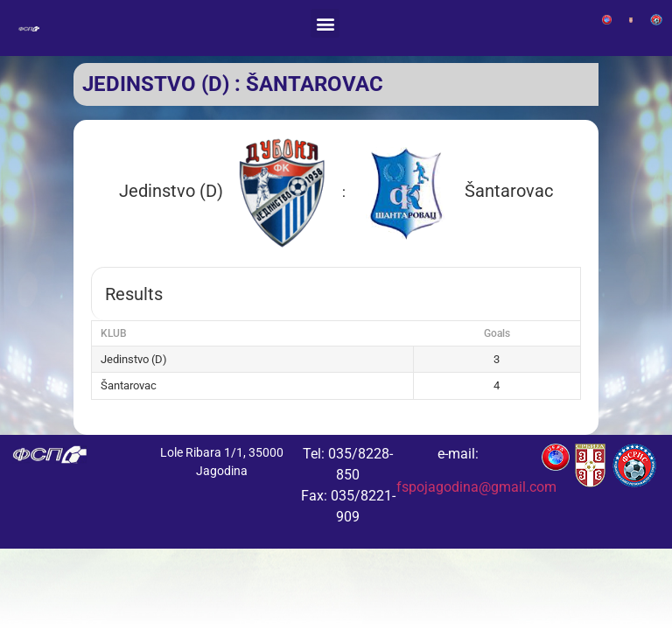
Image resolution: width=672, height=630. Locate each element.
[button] (325, 23)
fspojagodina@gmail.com (476, 487)
